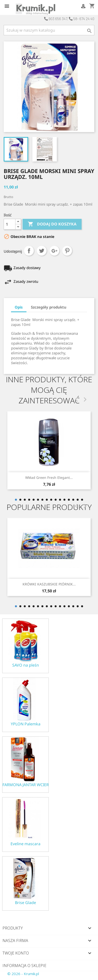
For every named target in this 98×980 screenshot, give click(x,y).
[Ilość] (10, 224)
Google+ (54, 251)
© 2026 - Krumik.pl (23, 974)
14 (73, 500)
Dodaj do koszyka (52, 224)
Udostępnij (29, 251)
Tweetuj (42, 251)
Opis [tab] (19, 307)
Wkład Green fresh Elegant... (49, 478)
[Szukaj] (49, 30)
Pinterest (67, 251)
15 (78, 500)
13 (69, 500)
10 (56, 500)
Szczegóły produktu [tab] (49, 307)
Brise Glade (25, 903)
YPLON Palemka (26, 724)
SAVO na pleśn (26, 665)
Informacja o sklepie (24, 966)
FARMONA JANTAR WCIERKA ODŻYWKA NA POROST (25, 785)
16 (82, 500)
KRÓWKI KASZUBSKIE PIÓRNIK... (49, 584)
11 (60, 500)
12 (64, 500)
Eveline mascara (25, 844)
